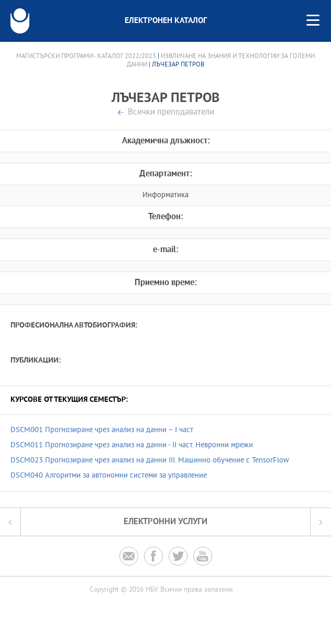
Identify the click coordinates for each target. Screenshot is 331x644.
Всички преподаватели (171, 113)
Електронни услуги (165, 522)
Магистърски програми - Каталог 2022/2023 (86, 57)
